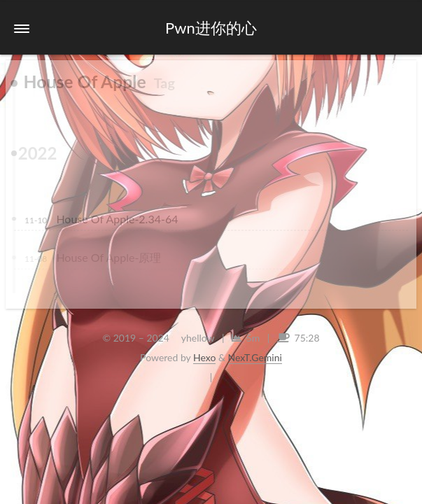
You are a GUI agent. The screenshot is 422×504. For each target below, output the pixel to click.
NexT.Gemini (255, 357)
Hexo (204, 357)
